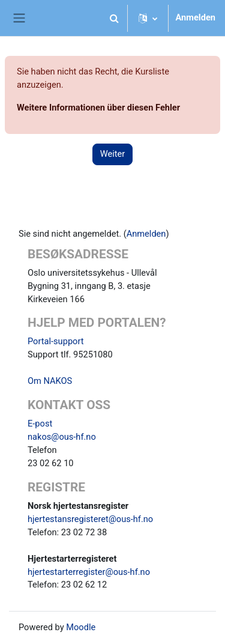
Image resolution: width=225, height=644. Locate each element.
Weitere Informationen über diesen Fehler (98, 108)
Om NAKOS (50, 381)
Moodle (81, 627)
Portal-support (56, 341)
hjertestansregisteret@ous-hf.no (90, 519)
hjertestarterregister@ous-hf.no (89, 572)
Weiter (113, 154)
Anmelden (196, 17)
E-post (40, 424)
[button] (115, 18)
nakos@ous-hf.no (62, 437)
